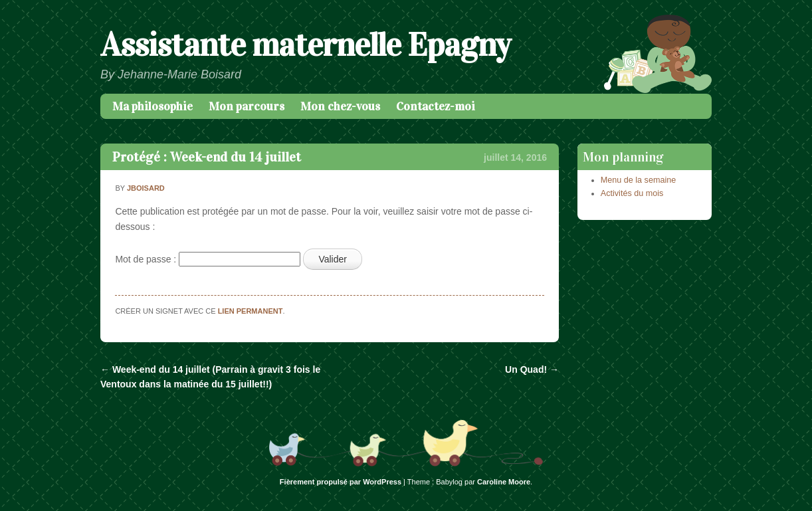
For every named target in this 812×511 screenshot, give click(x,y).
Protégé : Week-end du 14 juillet (207, 157)
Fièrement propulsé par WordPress (341, 482)
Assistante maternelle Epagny (305, 45)
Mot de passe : (208, 259)
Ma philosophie (152, 106)
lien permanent (251, 311)
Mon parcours (247, 106)
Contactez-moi (436, 106)
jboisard (146, 188)
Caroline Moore (504, 482)
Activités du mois (632, 193)
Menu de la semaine (638, 180)
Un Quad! (532, 369)
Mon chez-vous (340, 106)
